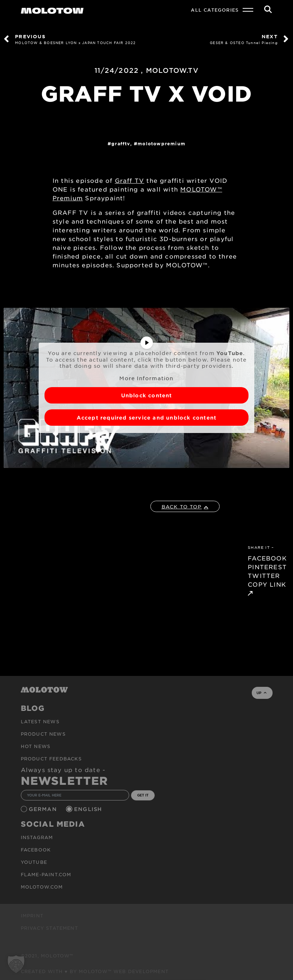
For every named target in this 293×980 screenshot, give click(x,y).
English (89, 809)
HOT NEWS (36, 746)
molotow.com (42, 887)
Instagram (37, 837)
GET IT (143, 795)
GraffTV (121, 143)
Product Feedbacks (51, 759)
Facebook (36, 850)
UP (261, 693)
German (44, 809)
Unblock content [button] (147, 395)
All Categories (215, 10)
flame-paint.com (46, 874)
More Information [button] (146, 378)
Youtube (34, 862)
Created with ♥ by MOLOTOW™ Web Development (95, 971)
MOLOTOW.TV (172, 70)
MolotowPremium (161, 143)
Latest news (40, 721)
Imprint (32, 916)
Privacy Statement (49, 928)
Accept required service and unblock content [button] (147, 418)
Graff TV (130, 180)
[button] (16, 964)
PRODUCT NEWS (43, 734)
